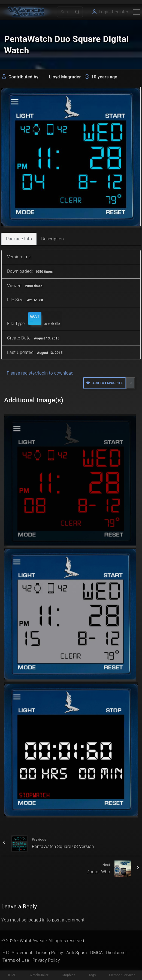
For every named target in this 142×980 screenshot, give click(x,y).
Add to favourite (105, 383)
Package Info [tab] (19, 239)
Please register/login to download (40, 373)
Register (120, 12)
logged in (37, 920)
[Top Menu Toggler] (136, 12)
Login (104, 12)
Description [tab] (52, 239)
